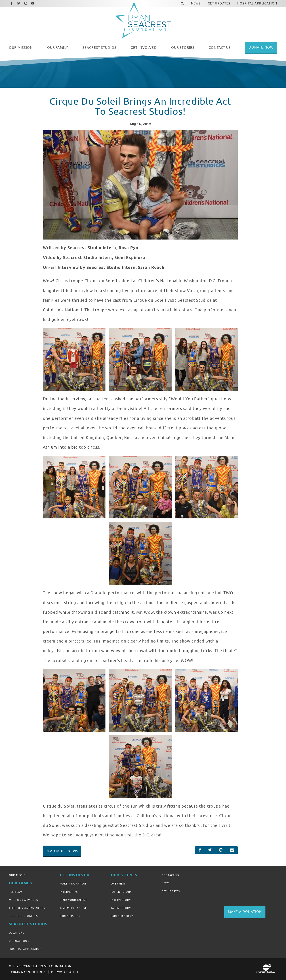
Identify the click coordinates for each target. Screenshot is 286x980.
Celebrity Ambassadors (27, 908)
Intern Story (121, 900)
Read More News (62, 851)
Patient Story (121, 892)
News (166, 883)
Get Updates (171, 891)
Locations (17, 933)
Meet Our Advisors (23, 900)
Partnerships (70, 916)
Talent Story (121, 908)
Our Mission (18, 875)
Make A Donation (73, 884)
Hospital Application (25, 949)
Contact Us (170, 875)
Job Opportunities (23, 916)
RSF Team (16, 892)
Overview (118, 884)
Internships (69, 892)
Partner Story (122, 916)
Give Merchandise (73, 908)
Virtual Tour (19, 941)
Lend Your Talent (73, 900)
